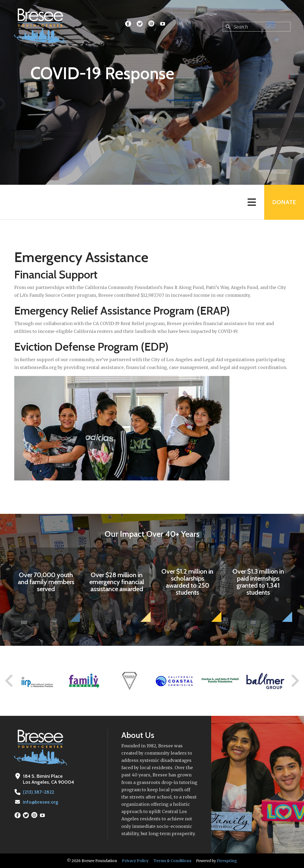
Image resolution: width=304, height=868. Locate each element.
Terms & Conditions (172, 861)
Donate (284, 202)
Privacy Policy (135, 861)
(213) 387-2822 (38, 792)
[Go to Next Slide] (295, 681)
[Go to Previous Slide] (9, 681)
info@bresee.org (41, 802)
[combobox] (257, 27)
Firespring (227, 861)
